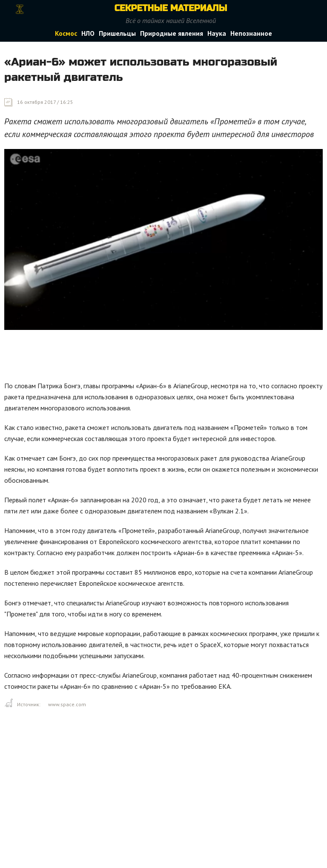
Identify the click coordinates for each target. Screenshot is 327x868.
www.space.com (67, 704)
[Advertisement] (159, 358)
